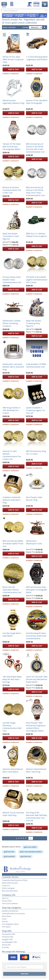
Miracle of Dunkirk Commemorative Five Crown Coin (12, 190)
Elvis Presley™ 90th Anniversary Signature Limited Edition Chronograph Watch (36, 727)
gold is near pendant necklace (31, 852)
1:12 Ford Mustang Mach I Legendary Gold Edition (37, 58)
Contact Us (6, 885)
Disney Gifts (6, 945)
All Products (6, 927)
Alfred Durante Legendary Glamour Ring (13, 102)
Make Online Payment (10, 883)
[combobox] (24, 11)
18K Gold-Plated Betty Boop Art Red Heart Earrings (12, 679)
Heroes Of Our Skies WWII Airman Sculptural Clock (13, 59)
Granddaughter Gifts (9, 942)
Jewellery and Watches (10, 911)
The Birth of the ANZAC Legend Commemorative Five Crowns (37, 280)
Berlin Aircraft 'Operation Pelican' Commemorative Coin (12, 590)
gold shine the (26, 856)
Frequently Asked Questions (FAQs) (15, 880)
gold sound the (9, 856)
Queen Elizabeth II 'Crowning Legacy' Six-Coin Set (36, 410)
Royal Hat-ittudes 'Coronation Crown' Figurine (11, 236)
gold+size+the (9, 852)
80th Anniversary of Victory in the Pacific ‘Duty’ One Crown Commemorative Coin (35, 191)
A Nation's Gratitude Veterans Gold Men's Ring (12, 500)
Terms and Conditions (10, 903)
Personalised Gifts (9, 934)
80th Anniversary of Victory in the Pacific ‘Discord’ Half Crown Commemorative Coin (35, 148)
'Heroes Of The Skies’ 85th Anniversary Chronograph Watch (12, 147)
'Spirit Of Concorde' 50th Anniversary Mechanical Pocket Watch (37, 679)
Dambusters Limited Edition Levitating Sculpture (11, 323)
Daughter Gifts (7, 939)
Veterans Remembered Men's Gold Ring (36, 770)
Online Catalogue (8, 888)
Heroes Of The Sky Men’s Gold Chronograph (37, 102)
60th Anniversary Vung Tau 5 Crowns (36, 452)
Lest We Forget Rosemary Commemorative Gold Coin (12, 727)
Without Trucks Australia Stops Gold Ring (13, 814)
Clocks (4, 919)
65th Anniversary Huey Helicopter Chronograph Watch (37, 590)
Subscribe (24, 974)
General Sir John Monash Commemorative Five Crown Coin (12, 455)
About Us (5, 898)
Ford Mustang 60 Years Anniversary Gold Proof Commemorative (36, 636)
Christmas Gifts (8, 937)
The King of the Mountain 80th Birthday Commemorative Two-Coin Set (36, 817)
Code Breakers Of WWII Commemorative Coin (36, 365)
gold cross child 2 (30, 847)
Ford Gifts (5, 947)
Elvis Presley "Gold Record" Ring (34, 499)
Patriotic (5, 921)
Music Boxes (7, 916)
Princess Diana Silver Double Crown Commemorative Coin (12, 280)
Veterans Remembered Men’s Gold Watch (13, 770)
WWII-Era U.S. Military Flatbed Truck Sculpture (36, 235)
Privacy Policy (7, 901)
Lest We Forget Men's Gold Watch (12, 634)
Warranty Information (10, 891)
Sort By (25, 27)
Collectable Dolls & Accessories (13, 914)
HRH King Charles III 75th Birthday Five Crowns (11, 410)
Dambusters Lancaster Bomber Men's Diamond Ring (13, 367)
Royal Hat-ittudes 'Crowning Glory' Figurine (34, 323)
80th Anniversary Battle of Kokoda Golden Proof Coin (13, 544)
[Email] (24, 967)
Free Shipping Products (10, 924)
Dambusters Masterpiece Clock (34, 542)
